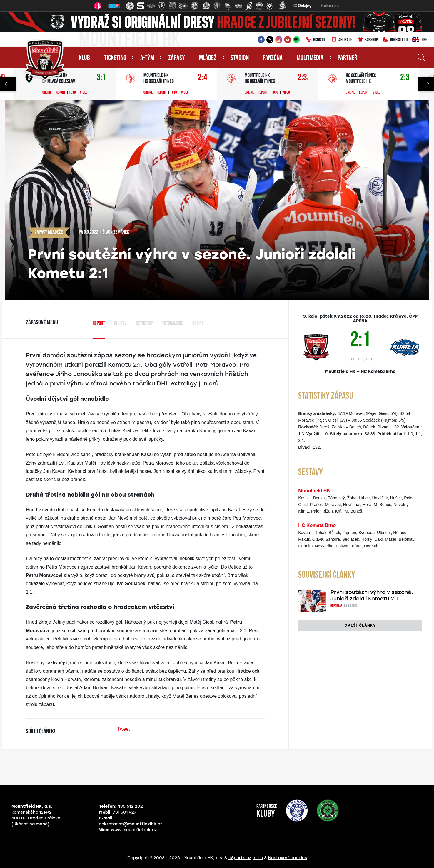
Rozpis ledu (395, 40)
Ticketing (115, 58)
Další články (360, 625)
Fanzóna (273, 58)
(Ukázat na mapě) (30, 824)
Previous (8, 84)
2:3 (303, 78)
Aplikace (342, 40)
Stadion (240, 58)
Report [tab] (99, 324)
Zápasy (177, 58)
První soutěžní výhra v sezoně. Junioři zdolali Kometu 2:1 (372, 595)
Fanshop (367, 40)
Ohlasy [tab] (120, 324)
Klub (84, 58)
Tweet (124, 729)
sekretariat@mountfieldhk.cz (131, 824)
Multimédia (310, 58)
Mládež (208, 58)
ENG (420, 40)
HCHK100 (316, 40)
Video (84, 93)
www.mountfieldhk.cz (134, 830)
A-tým (147, 58)
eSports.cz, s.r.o (246, 858)
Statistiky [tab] (144, 324)
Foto (73, 93)
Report (60, 93)
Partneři (348, 58)
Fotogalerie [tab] (173, 324)
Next (426, 84)
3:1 (101, 78)
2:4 (203, 78)
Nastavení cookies (288, 858)
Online (47, 93)
